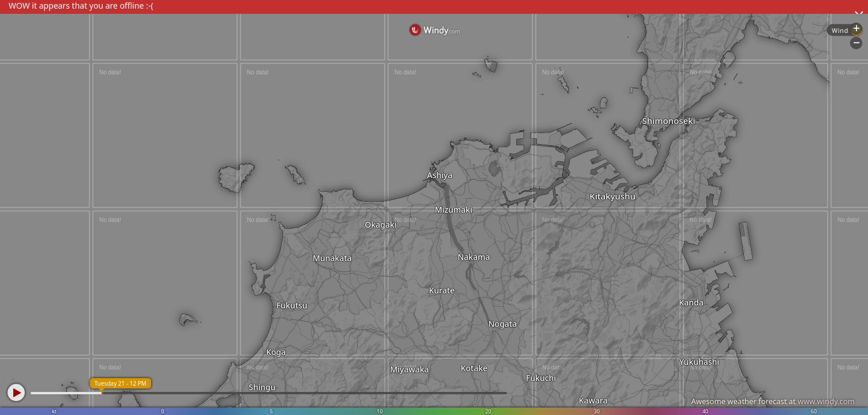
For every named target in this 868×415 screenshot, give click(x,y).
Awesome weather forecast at (773, 401)
